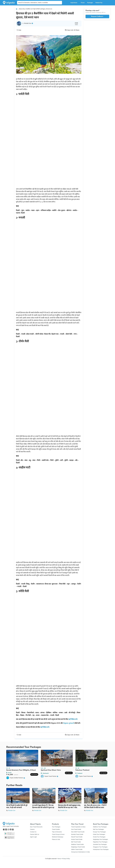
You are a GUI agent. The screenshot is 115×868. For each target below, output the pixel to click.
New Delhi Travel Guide (78, 832)
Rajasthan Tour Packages (100, 842)
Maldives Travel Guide (77, 844)
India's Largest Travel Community (11, 826)
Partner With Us (35, 834)
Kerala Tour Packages (99, 837)
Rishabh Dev (12, 810)
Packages (90, 3)
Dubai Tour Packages (99, 834)
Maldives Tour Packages (100, 827)
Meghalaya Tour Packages (100, 839)
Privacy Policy (66, 859)
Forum (83, 3)
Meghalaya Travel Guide (78, 847)
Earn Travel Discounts (36, 827)
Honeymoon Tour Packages (101, 849)
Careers (32, 829)
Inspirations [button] (74, 3)
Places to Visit (56, 839)
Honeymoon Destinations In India (80, 852)
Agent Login (33, 837)
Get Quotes (34, 774)
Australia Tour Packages (100, 844)
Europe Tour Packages (99, 832)
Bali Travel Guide (76, 842)
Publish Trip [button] (99, 3)
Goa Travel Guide (76, 829)
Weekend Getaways (58, 837)
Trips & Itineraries (57, 832)
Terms (59, 859)
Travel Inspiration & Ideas (78, 827)
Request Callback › (97, 16)
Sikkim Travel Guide (77, 849)
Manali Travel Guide (77, 837)
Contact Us (33, 832)
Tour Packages (56, 827)
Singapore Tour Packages (100, 847)
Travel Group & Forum (58, 834)
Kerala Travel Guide (77, 839)
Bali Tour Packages (98, 829)
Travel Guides (56, 829)
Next (108, 759)
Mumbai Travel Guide (77, 834)
